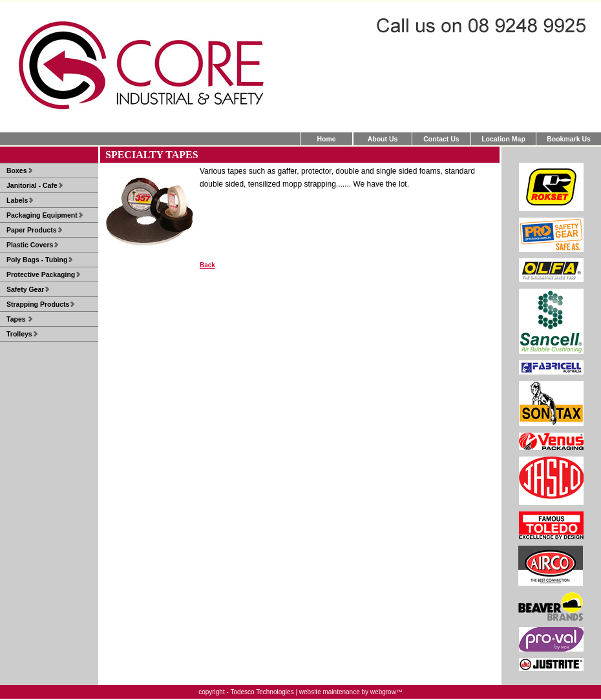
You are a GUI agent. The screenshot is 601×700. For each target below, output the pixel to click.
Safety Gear (25, 289)
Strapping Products (38, 304)
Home (326, 139)
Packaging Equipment (42, 215)
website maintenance (330, 692)
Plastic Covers (30, 245)
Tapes (17, 319)
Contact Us (441, 139)
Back (207, 265)
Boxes (17, 170)
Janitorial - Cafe (32, 185)
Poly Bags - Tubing (37, 260)
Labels (17, 200)
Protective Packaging (41, 274)
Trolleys (19, 334)
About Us (383, 139)
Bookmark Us (569, 139)
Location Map (503, 139)
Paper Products (32, 230)
